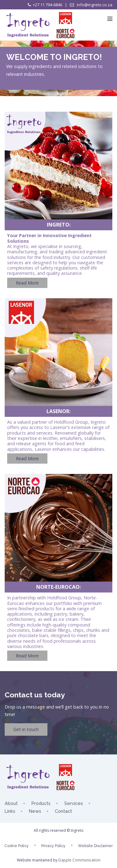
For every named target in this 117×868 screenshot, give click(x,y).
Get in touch (26, 729)
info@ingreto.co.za (94, 5)
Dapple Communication (79, 860)
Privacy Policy (53, 846)
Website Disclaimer (95, 846)
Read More (27, 283)
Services (74, 803)
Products (41, 803)
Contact (63, 811)
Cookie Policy (17, 846)
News (35, 811)
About (11, 803)
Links (10, 811)
